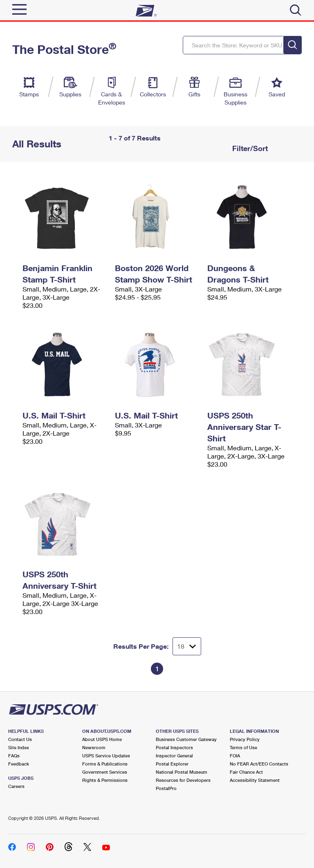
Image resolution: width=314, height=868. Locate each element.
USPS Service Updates (106, 756)
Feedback (19, 764)
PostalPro (166, 788)
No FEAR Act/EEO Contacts (259, 764)
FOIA (235, 756)
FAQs (14, 756)
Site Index (19, 747)
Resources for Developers (183, 780)
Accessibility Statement (255, 780)
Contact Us (20, 739)
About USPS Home (102, 739)
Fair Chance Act (246, 772)
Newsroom (94, 747)
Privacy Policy (245, 739)
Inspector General (174, 756)
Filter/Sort (249, 148)
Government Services (105, 772)
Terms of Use (243, 747)
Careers (16, 786)
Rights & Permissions (105, 780)
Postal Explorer (172, 764)
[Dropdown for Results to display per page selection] (187, 646)
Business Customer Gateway (186, 739)
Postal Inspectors (174, 747)
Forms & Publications (105, 764)
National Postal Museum (182, 772)
